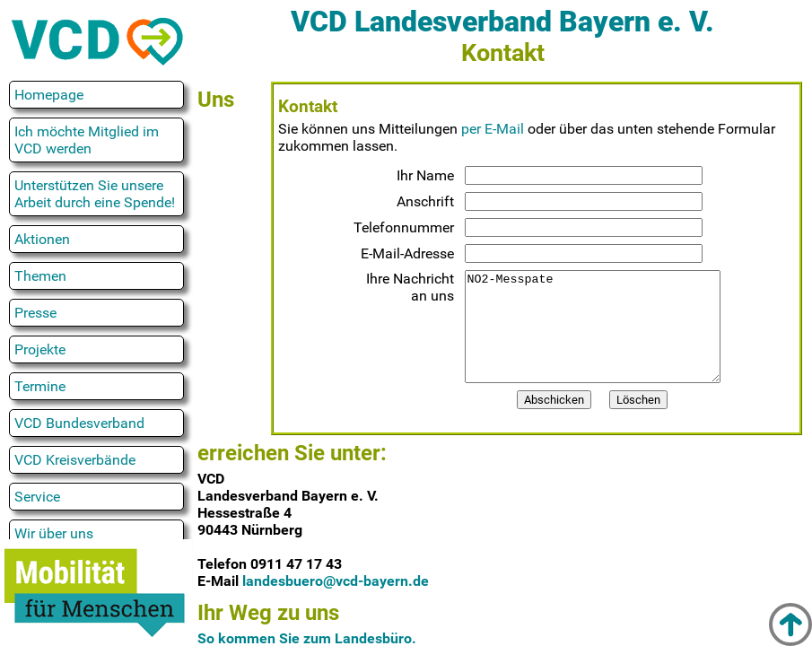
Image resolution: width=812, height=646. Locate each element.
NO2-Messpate (592, 337)
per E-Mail (493, 129)
